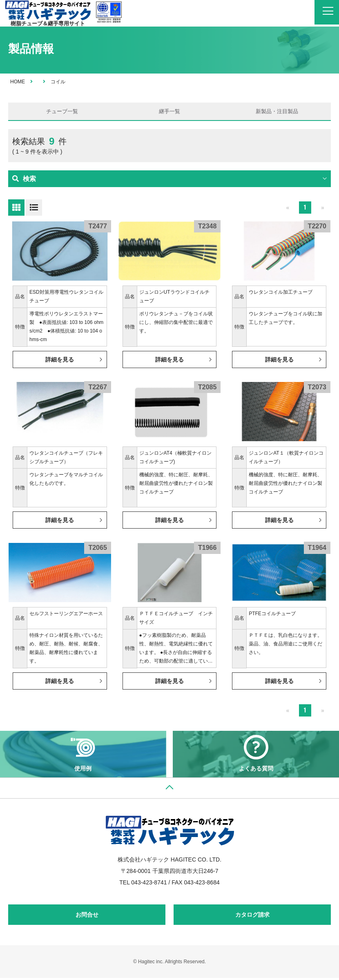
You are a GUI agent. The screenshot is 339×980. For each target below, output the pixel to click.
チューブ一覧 (62, 112)
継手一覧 (169, 112)
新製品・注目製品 (277, 112)
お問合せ (87, 917)
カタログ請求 (252, 917)
